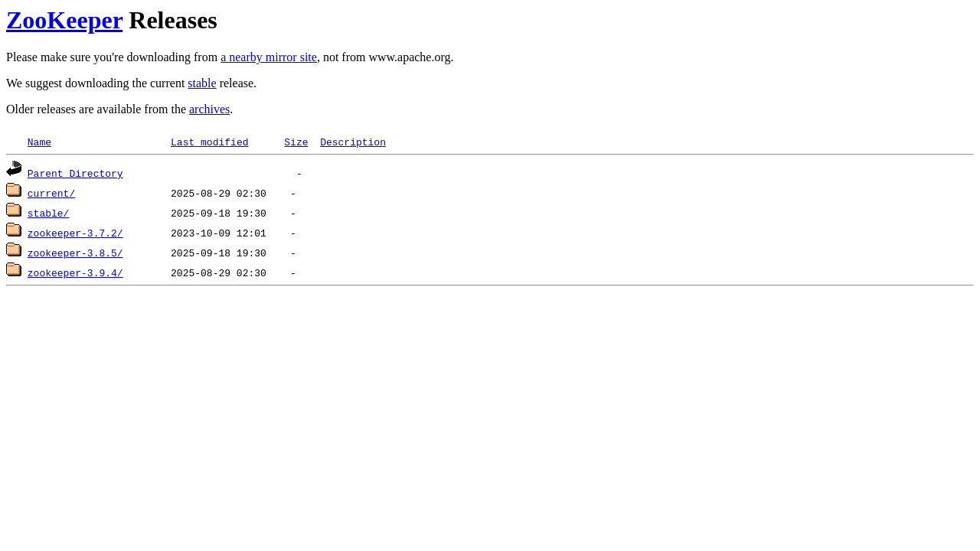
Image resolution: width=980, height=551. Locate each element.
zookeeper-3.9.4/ (75, 272)
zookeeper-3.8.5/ (75, 253)
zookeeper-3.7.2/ (75, 233)
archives (209, 109)
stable (202, 83)
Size (296, 142)
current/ (51, 193)
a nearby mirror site (269, 57)
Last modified (209, 142)
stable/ (49, 213)
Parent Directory (75, 173)
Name (39, 142)
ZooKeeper (64, 20)
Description (353, 142)
